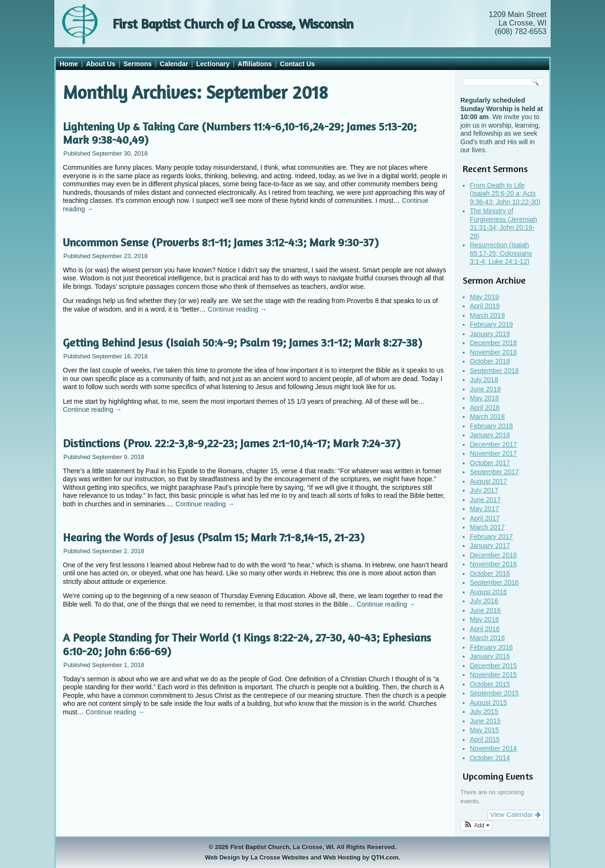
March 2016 (487, 638)
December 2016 (493, 555)
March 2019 (487, 315)
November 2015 (493, 675)
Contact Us (297, 64)
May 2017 (484, 509)
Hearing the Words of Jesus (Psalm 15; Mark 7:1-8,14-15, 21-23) (214, 537)
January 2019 (490, 334)
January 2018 (490, 435)
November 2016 (493, 564)
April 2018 (485, 408)
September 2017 (494, 472)
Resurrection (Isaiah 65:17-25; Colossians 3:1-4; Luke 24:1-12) (501, 253)
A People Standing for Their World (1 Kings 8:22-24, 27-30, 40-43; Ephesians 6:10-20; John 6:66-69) (247, 644)
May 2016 (484, 619)
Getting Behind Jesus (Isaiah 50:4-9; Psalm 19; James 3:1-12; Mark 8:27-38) (242, 343)
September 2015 (494, 693)
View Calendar (515, 815)
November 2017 (493, 453)
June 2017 (485, 500)
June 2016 (485, 610)
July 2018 (484, 380)
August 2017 (488, 481)
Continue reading (238, 309)
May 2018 (484, 398)
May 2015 (484, 730)
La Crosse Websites (280, 857)
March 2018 (487, 417)
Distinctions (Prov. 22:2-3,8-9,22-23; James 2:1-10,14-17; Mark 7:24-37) (232, 443)
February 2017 (491, 537)
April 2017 (485, 518)
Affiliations (255, 64)
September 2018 (494, 371)
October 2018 (490, 361)
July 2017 (484, 490)
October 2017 (490, 463)
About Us (101, 64)
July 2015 (484, 712)
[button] (476, 825)
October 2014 (490, 758)
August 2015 (488, 703)
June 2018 (485, 389)
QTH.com (385, 857)
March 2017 (487, 527)
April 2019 (485, 306)
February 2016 (491, 647)
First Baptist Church (260, 847)
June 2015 (485, 721)
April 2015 (485, 739)
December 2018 (493, 343)
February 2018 (491, 426)
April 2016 (485, 629)
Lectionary (213, 64)
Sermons (138, 64)
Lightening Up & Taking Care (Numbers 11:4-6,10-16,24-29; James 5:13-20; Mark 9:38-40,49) (240, 133)
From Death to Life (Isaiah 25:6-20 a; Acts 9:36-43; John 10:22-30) (505, 194)
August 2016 (488, 592)
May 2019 (484, 297)
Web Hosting (342, 857)
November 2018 (493, 352)
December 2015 (493, 666)
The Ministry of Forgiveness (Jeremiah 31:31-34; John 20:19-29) (503, 223)
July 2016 (484, 601)
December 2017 (493, 444)
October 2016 (490, 573)
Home (69, 64)
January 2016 (490, 656)
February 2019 (491, 324)
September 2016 (494, 582)
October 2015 (490, 684)
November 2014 (493, 748)
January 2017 (490, 546)
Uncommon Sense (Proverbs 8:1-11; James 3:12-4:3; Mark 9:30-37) (221, 242)
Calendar (174, 64)
